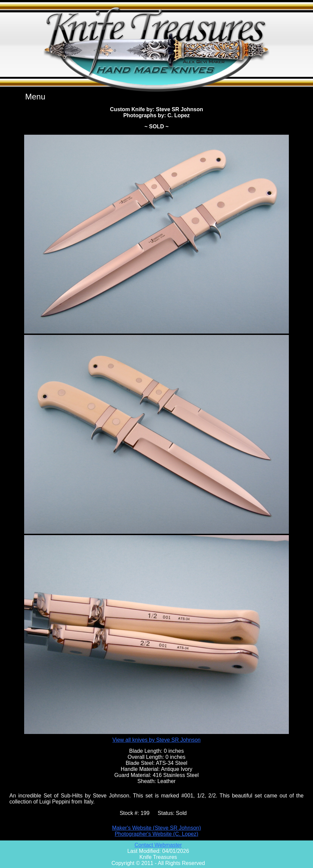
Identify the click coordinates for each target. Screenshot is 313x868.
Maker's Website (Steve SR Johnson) (156, 828)
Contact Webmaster (158, 845)
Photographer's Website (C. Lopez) (156, 834)
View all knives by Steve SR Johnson (156, 740)
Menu (35, 97)
